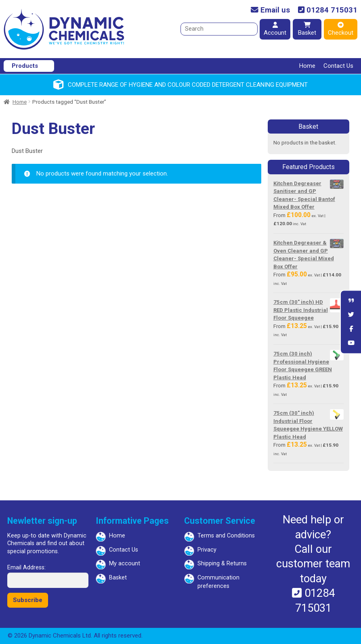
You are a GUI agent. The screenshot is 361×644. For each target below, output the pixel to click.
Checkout (341, 29)
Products (25, 66)
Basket (307, 29)
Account (275, 29)
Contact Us (338, 66)
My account (125, 563)
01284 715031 (328, 10)
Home (307, 66)
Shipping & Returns (222, 563)
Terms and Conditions (226, 536)
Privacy (207, 550)
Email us (270, 10)
